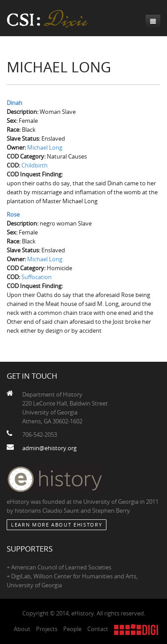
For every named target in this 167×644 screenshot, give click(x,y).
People (72, 629)
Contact (98, 629)
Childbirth (35, 165)
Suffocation (37, 277)
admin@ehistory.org (49, 448)
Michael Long (45, 147)
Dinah (14, 103)
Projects (47, 629)
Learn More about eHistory (57, 525)
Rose (13, 214)
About (22, 629)
